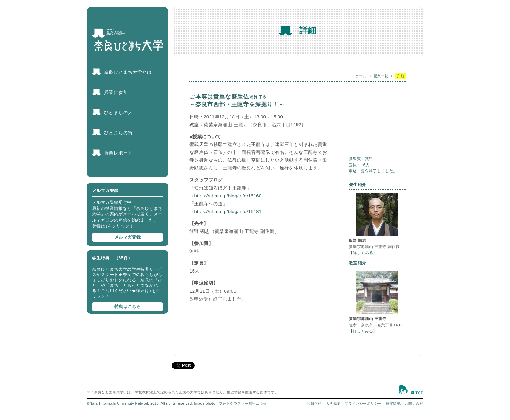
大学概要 (333, 404)
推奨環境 (393, 404)
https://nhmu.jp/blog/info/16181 (228, 211)
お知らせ (314, 404)
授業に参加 (116, 92)
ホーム (361, 76)
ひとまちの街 (118, 133)
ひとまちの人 (118, 113)
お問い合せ (414, 404)
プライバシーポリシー (363, 404)
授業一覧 (381, 76)
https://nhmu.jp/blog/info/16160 (228, 196)
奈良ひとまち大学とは (128, 72)
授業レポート (118, 153)
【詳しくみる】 (363, 253)
